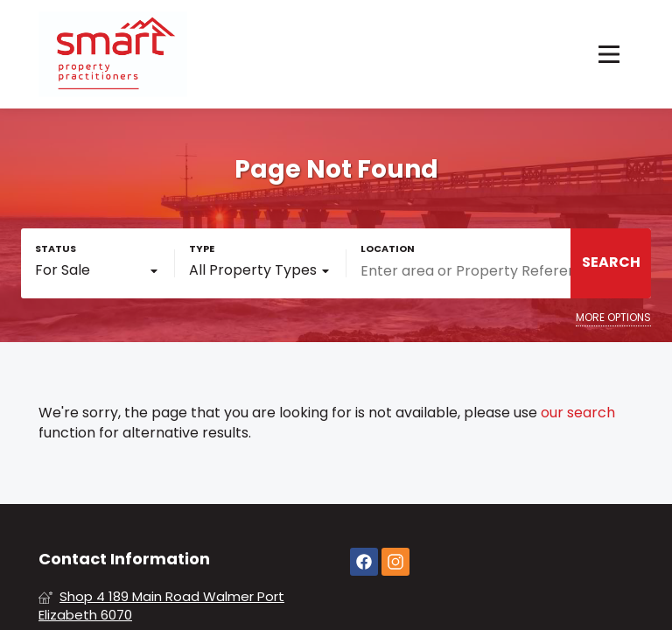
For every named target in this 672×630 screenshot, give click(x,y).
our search (578, 413)
